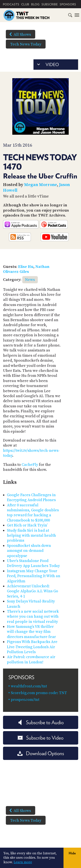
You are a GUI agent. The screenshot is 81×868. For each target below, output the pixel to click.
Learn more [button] (23, 862)
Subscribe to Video (40, 738)
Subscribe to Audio (40, 722)
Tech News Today (26, 44)
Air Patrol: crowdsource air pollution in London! (31, 659)
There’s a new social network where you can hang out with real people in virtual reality (33, 617)
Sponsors (68, 4)
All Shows (19, 34)
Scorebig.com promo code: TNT (39, 693)
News (30, 280)
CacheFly (30, 465)
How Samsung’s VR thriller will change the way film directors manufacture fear (31, 632)
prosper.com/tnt (25, 700)
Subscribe (50, 4)
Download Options (41, 753)
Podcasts (11, 4)
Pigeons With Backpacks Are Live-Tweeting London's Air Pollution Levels (32, 647)
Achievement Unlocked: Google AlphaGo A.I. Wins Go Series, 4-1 (33, 591)
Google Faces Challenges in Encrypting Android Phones (31, 497)
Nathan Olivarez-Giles (26, 269)
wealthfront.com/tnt (29, 686)
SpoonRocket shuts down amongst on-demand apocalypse (29, 551)
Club (25, 4)
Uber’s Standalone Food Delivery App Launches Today (33, 563)
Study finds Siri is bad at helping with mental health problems (31, 536)
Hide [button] (72, 853)
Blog (35, 4)
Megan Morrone (40, 185)
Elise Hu (26, 267)
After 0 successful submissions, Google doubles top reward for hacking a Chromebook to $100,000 (33, 513)
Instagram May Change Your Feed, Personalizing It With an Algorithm (34, 576)
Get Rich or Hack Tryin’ (27, 525)
